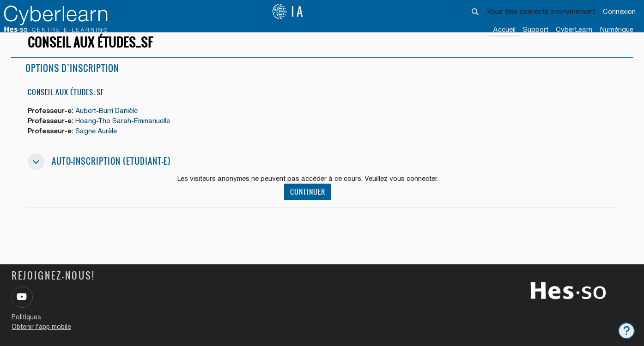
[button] (475, 12)
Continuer (309, 204)
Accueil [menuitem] (504, 29)
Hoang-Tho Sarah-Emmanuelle (128, 132)
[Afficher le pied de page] (626, 331)
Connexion (619, 11)
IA (288, 12)
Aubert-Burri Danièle (110, 122)
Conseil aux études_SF (66, 103)
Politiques (26, 317)
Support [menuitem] (536, 29)
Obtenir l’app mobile (41, 327)
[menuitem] (574, 30)
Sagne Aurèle (100, 142)
